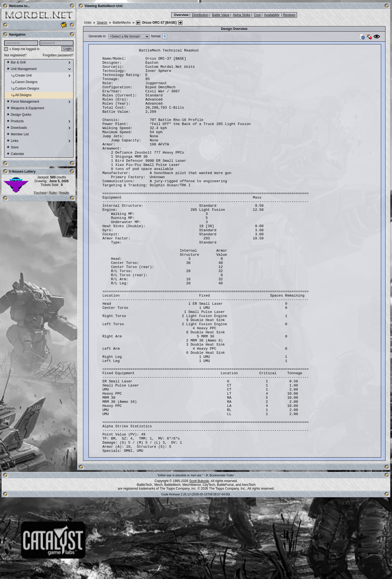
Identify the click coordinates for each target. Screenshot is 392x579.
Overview (181, 15)
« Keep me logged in (24, 49)
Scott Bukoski (199, 562)
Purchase (40, 193)
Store (13, 148)
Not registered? (15, 55)
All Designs (19, 95)
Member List (18, 135)
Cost (257, 15)
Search (102, 23)
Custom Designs (23, 89)
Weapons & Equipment (25, 108)
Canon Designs (22, 82)
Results (64, 193)
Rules (53, 193)
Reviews (289, 15)
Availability (272, 15)
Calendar (15, 154)
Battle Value (221, 15)
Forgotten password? (58, 55)
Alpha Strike (242, 15)
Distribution (200, 15)
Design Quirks (19, 115)
